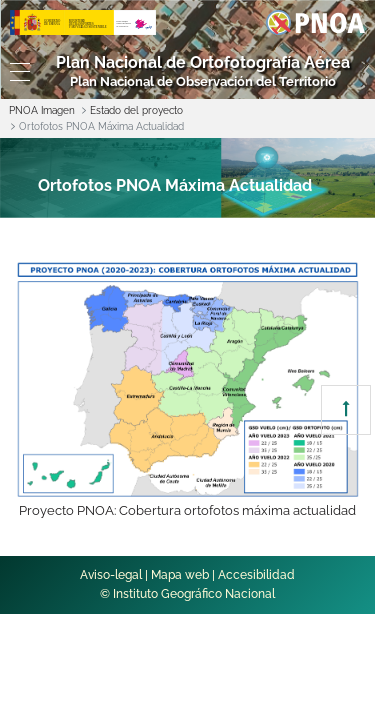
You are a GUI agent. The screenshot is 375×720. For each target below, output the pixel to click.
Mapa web (180, 575)
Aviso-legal (111, 575)
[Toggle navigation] (15, 72)
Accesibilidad (256, 575)
